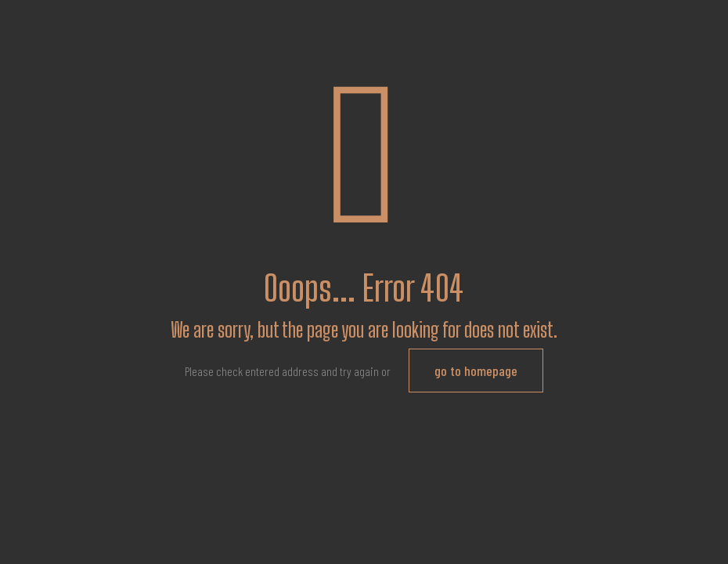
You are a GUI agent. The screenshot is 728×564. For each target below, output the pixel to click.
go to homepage (476, 371)
